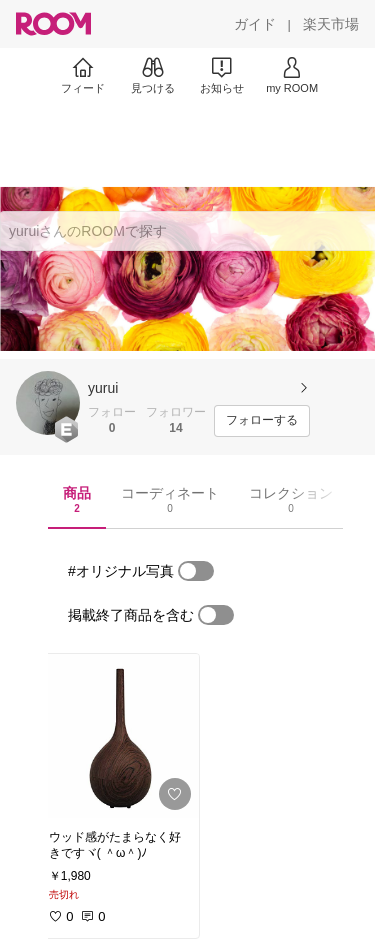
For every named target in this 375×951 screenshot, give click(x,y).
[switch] (196, 571)
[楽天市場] (331, 24)
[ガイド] (255, 24)
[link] (118, 736)
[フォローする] (262, 421)
